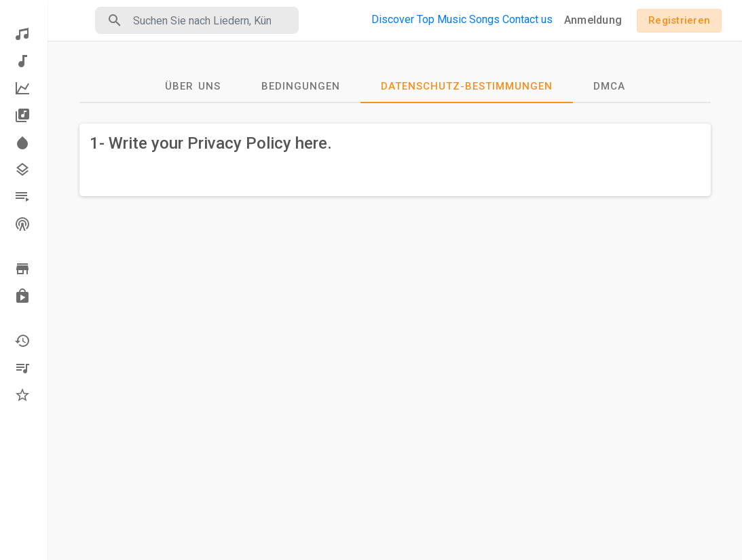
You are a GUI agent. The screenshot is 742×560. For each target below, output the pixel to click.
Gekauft (22, 296)
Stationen (22, 224)
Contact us (527, 19)
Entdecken (22, 34)
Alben (22, 115)
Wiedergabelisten (22, 197)
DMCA (609, 86)
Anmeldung (593, 20)
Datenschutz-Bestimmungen (467, 86)
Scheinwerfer (22, 143)
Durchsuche (22, 269)
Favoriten (22, 395)
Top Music (442, 19)
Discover (393, 19)
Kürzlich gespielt (22, 341)
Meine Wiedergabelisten (22, 368)
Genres (22, 170)
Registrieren (679, 20)
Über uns (193, 86)
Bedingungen (301, 86)
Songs (484, 19)
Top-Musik (22, 88)
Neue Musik (22, 61)
